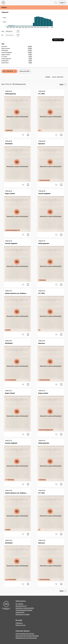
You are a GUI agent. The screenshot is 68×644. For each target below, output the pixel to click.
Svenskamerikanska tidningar (25, 634)
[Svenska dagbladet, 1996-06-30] (51, 210)
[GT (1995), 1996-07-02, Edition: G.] (51, 510)
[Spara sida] (28, 135)
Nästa (63, 84)
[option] (17, 47)
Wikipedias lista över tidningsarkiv (26, 638)
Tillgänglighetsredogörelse (24, 610)
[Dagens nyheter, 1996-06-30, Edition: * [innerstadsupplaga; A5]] (17, 210)
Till (2, 35)
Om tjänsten (19, 604)
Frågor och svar (20, 625)
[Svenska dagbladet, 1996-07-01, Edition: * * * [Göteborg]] (17, 460)
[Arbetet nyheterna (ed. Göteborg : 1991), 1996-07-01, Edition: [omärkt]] (17, 310)
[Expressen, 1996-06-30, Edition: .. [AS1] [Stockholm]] (51, 161)
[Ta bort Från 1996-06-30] (15, 71)
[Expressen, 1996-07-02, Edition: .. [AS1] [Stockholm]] (51, 560)
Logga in (62, 3)
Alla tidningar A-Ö (21, 606)
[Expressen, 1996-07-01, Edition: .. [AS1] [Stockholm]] (51, 360)
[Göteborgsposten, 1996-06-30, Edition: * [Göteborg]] (17, 111)
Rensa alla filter (25, 71)
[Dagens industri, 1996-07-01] (17, 410)
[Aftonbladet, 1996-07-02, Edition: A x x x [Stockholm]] (17, 560)
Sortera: (48, 77)
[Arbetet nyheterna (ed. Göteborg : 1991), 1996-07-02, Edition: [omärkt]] (17, 510)
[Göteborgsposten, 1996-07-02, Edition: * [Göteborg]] (51, 460)
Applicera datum (58, 40)
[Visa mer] (23, 135)
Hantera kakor (20, 612)
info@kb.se (19, 623)
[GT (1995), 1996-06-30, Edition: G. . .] (51, 111)
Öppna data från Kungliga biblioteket (27, 636)
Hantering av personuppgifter (25, 608)
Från (3, 31)
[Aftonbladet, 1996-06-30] (17, 161)
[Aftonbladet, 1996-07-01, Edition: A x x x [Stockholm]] (17, 360)
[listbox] (17, 55)
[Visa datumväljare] (18, 31)
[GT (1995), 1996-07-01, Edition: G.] (51, 310)
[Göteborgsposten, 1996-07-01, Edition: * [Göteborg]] (51, 260)
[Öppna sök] (56, 3)
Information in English (23, 614)
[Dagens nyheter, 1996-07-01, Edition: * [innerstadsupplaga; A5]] (51, 410)
